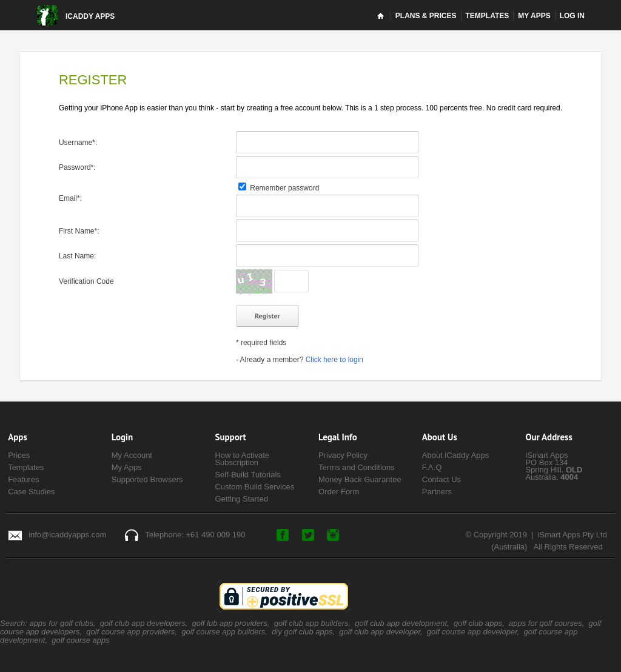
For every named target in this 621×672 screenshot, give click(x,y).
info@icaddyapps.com (67, 535)
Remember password (279, 188)
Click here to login (334, 360)
